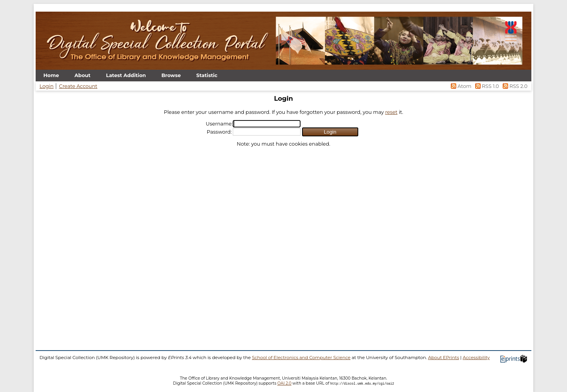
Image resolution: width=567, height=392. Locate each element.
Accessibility (476, 358)
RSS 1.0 (486, 86)
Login (46, 86)
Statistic (207, 75)
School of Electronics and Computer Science (301, 358)
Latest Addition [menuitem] (126, 75)
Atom (461, 86)
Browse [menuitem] (171, 75)
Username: (219, 124)
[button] (330, 132)
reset (391, 112)
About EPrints (443, 358)
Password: (219, 132)
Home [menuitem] (51, 75)
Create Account (78, 86)
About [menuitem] (82, 75)
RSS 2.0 (514, 86)
